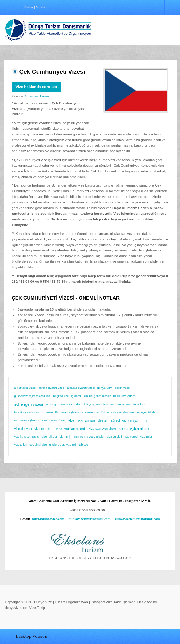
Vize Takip (37, 608)
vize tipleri (147, 437)
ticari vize (109, 404)
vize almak (87, 421)
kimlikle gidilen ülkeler (97, 396)
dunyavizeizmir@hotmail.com (137, 519)
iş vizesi (76, 396)
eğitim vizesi (123, 388)
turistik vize (140, 404)
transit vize (124, 404)
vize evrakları (44, 429)
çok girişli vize (38, 445)
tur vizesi (47, 412)
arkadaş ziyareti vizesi (81, 388)
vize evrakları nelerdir (71, 429)
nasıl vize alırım (124, 396)
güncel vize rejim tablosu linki (33, 396)
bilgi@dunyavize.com (48, 519)
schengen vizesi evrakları (64, 404)
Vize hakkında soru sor (37, 87)
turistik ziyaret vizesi (27, 412)
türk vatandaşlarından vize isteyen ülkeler (40, 420)
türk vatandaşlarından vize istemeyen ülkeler (129, 412)
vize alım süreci (109, 421)
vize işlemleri (134, 429)
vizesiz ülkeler (96, 437)
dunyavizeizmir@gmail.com (90, 519)
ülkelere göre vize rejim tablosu (69, 445)
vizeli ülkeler (50, 437)
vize (72, 421)
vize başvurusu (135, 421)
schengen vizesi (29, 404)
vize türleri (21, 445)
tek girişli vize (93, 404)
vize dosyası (23, 429)
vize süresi (131, 437)
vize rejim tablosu (72, 437)
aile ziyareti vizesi (25, 388)
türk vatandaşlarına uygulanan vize (77, 412)
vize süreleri (115, 437)
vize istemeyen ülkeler (103, 429)
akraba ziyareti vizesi (51, 388)
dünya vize (105, 388)
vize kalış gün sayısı (27, 437)
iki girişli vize (61, 396)
